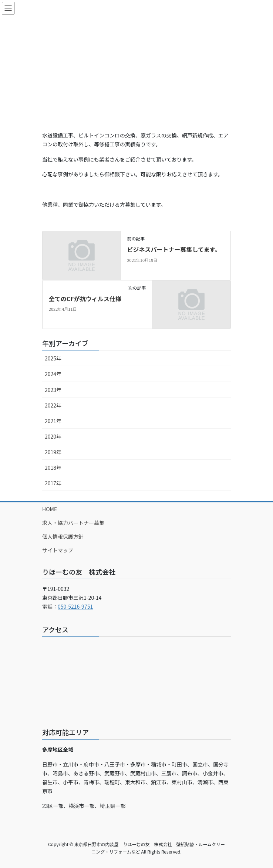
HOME (50, 509)
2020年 (53, 436)
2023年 (53, 390)
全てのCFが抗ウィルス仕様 (85, 299)
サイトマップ (58, 550)
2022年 (53, 405)
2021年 (53, 421)
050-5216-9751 (75, 606)
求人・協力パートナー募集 (73, 523)
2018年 (53, 468)
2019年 (53, 452)
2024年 (53, 374)
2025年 (53, 358)
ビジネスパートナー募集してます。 (174, 249)
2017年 (53, 483)
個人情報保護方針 (63, 536)
